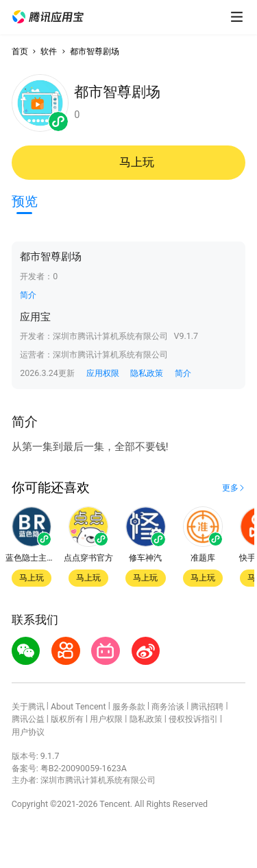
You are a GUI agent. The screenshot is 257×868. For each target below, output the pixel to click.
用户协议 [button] (28, 732)
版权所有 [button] (67, 719)
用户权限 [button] (106, 719)
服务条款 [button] (129, 706)
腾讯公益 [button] (28, 719)
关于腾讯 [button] (28, 706)
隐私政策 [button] (147, 373)
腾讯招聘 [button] (207, 706)
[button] (48, 17)
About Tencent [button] (78, 706)
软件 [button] (49, 51)
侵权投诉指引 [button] (193, 719)
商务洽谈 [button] (168, 706)
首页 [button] (20, 51)
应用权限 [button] (103, 373)
